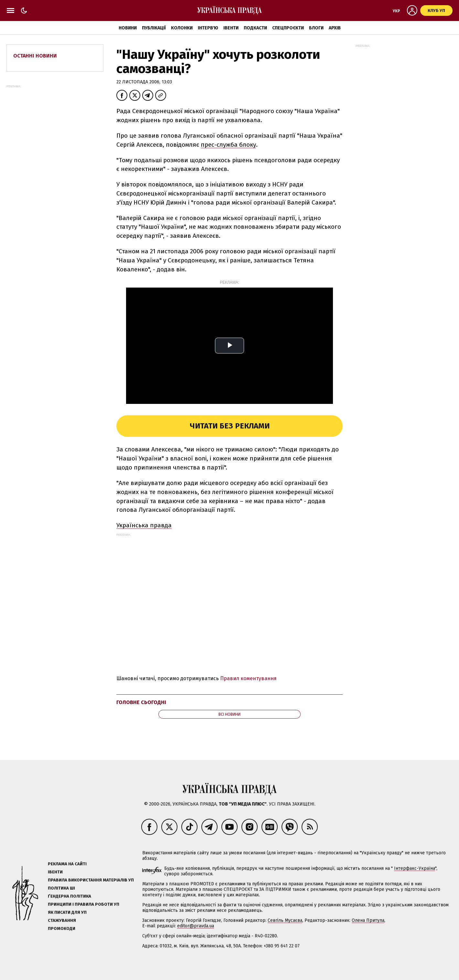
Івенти (231, 28)
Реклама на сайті (67, 864)
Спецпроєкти (288, 28)
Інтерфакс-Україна (415, 868)
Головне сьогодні (141, 702)
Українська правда (144, 525)
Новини (128, 28)
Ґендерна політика (69, 896)
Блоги (316, 28)
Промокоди (62, 928)
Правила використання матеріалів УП (91, 880)
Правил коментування (248, 678)
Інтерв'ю (208, 28)
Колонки (182, 28)
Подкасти (255, 28)
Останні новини (35, 56)
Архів (335, 28)
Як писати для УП (67, 912)
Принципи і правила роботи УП (84, 904)
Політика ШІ (61, 888)
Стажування (62, 920)
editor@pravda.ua (196, 926)
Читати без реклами (230, 426)
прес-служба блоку (228, 145)
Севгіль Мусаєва (285, 920)
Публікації (154, 28)
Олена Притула (368, 920)
